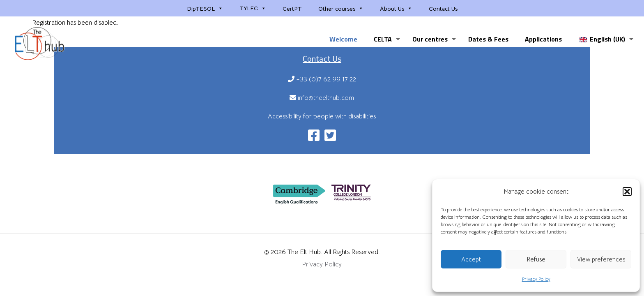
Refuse (536, 259)
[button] (627, 192)
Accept (471, 259)
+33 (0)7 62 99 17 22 (322, 79)
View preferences (601, 259)
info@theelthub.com (322, 98)
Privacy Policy (536, 279)
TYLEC (253, 8)
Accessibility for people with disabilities (322, 116)
